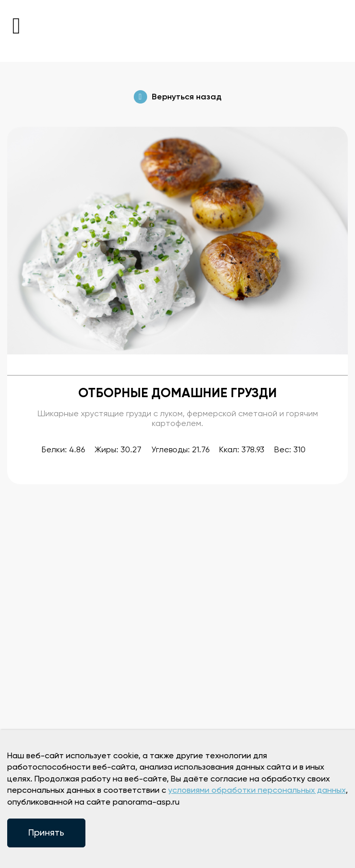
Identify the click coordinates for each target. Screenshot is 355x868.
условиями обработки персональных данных (257, 791)
